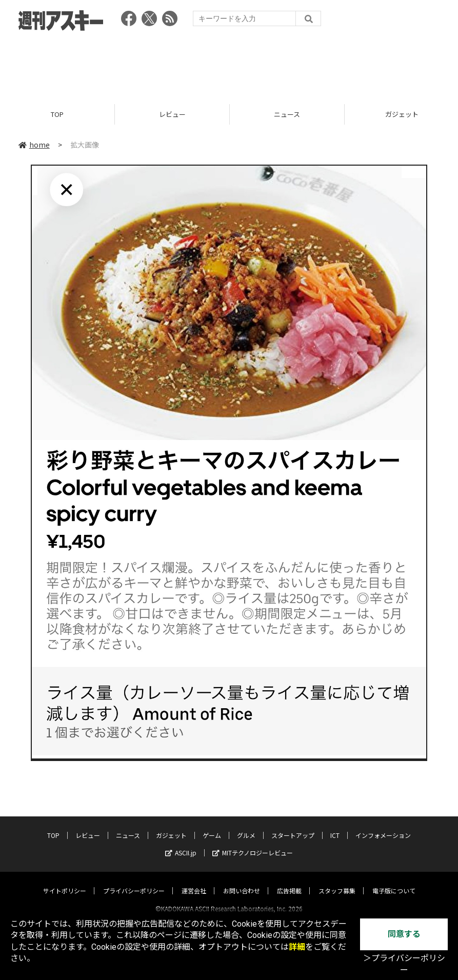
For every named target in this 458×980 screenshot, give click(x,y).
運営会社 (194, 881)
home (34, 145)
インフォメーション (383, 826)
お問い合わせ (242, 881)
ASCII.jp (181, 843)
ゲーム (212, 826)
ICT (335, 826)
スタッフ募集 (337, 881)
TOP (57, 114)
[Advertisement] (229, 64)
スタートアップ (293, 826)
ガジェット (171, 826)
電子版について (394, 881)
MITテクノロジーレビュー (253, 843)
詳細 (297, 947)
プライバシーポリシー (134, 881)
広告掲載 (289, 881)
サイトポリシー (65, 881)
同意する (404, 934)
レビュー (172, 114)
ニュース (287, 114)
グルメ (246, 826)
